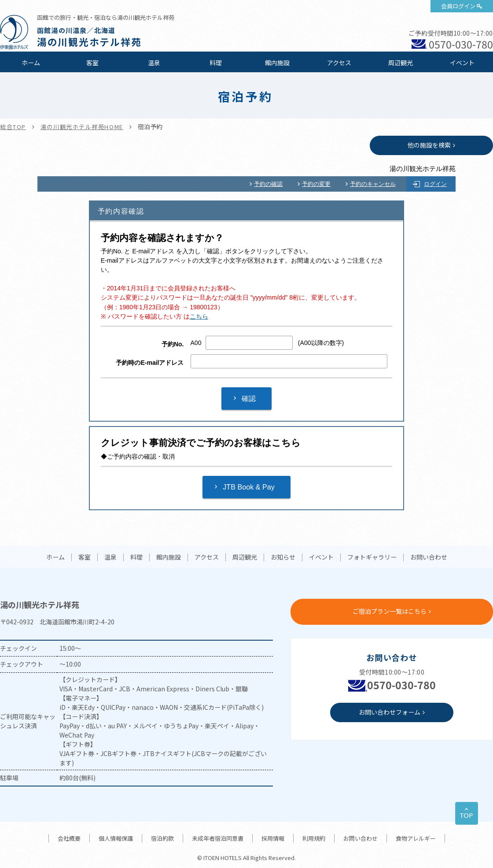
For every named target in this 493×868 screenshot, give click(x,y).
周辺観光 (401, 63)
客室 (92, 63)
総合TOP (13, 127)
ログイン (435, 184)
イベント (462, 63)
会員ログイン (458, 6)
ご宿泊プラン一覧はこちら (390, 611)
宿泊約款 (162, 838)
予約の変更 (316, 184)
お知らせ (283, 557)
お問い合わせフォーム (390, 712)
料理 (216, 63)
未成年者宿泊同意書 (218, 838)
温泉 (154, 63)
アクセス (339, 63)
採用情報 (273, 838)
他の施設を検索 (429, 145)
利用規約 (314, 838)
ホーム (31, 63)
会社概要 (69, 838)
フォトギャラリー (372, 557)
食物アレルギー (416, 838)
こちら (199, 316)
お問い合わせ (429, 557)
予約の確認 (268, 184)
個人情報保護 (116, 838)
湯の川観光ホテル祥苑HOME (82, 127)
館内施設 (277, 63)
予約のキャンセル (373, 184)
